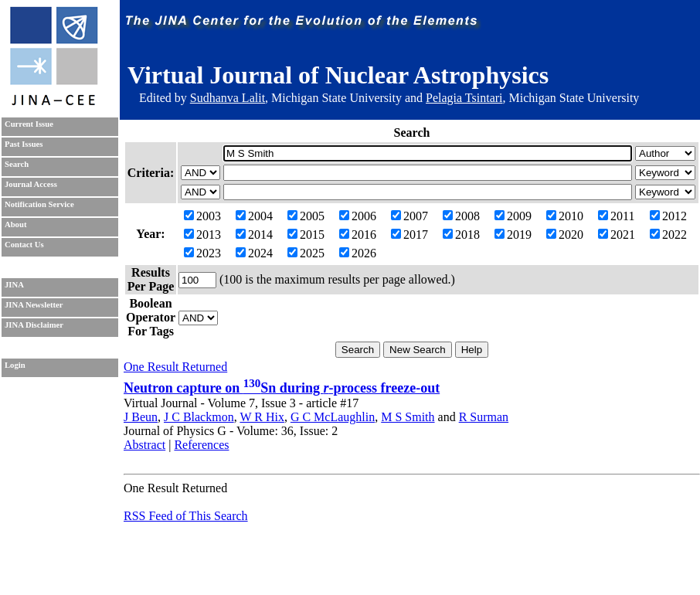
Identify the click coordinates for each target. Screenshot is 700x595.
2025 (306, 253)
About (15, 224)
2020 (565, 235)
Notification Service (39, 204)
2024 (254, 253)
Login (15, 365)
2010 (565, 216)
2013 (202, 235)
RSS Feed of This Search (186, 516)
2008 (461, 216)
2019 (513, 235)
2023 (202, 253)
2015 (306, 235)
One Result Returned (175, 367)
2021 (617, 235)
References (201, 445)
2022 (668, 235)
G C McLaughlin (333, 417)
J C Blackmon (199, 417)
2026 (358, 253)
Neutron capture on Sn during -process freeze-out (282, 388)
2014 (254, 235)
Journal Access (31, 184)
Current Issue (29, 124)
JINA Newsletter (34, 305)
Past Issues (24, 144)
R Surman (484, 417)
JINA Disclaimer (34, 325)
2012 (668, 216)
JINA (14, 285)
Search (17, 164)
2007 (409, 216)
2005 (306, 216)
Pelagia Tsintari (464, 98)
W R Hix (262, 417)
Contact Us (24, 245)
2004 (254, 216)
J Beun (141, 417)
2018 (461, 235)
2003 (202, 216)
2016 (358, 235)
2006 (358, 216)
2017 (409, 235)
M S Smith (408, 417)
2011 (616, 216)
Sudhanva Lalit (228, 98)
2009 (513, 216)
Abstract (144, 445)
